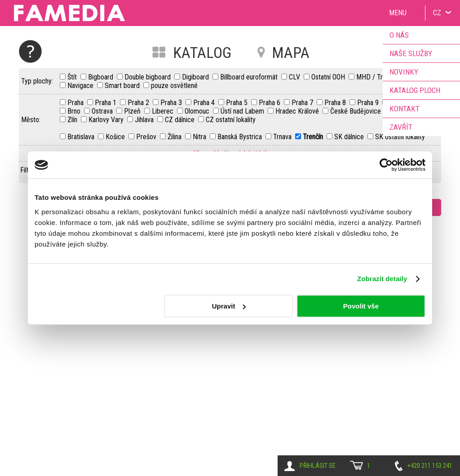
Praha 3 (172, 103)
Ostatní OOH (329, 77)
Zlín (73, 120)
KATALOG (202, 53)
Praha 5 (238, 103)
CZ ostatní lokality (231, 120)
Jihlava (145, 120)
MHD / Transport (380, 77)
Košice (116, 137)
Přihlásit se (318, 466)
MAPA (291, 53)
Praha (76, 103)
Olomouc (198, 111)
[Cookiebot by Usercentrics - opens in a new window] (386, 165)
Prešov (147, 137)
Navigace (81, 86)
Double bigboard (148, 77)
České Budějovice (356, 111)
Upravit (229, 306)
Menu (398, 13)
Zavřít (401, 127)
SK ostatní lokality (400, 137)
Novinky (404, 72)
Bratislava (82, 137)
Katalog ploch (415, 90)
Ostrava (103, 111)
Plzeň (133, 111)
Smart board (123, 86)
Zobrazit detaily (382, 279)
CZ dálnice (181, 120)
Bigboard (102, 77)
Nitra (200, 137)
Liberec (164, 111)
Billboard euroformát (250, 77)
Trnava (283, 137)
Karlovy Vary (107, 120)
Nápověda (30, 51)
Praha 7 (303, 103)
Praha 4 (205, 103)
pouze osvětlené (174, 86)
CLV (295, 77)
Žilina (175, 137)
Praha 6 (270, 103)
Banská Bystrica (241, 137)
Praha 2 (139, 103)
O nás (399, 35)
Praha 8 (336, 103)
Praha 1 (106, 103)
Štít (73, 77)
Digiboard (196, 77)
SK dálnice (350, 137)
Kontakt (405, 109)
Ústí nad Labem (243, 111)
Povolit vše (361, 306)
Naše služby (411, 53)
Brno (75, 111)
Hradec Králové (298, 111)
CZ (437, 13)
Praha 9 (369, 103)
